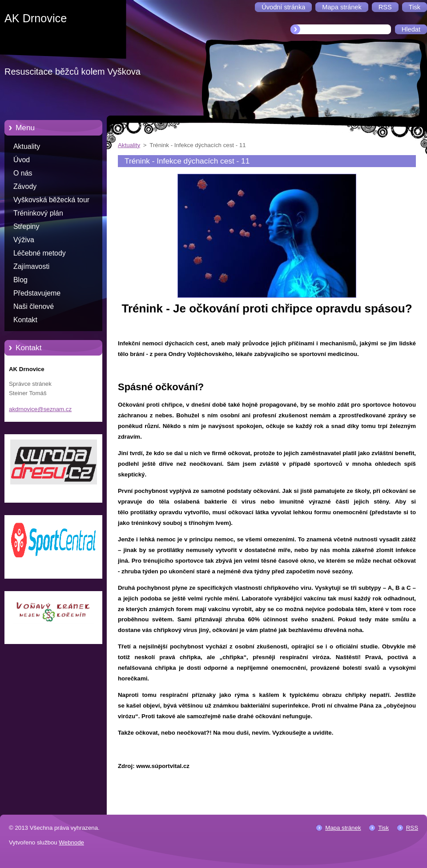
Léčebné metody (40, 253)
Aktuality (27, 146)
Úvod (22, 160)
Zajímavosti (31, 266)
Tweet (408, 781)
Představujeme (37, 293)
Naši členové (34, 306)
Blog (20, 280)
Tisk (383, 828)
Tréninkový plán (38, 213)
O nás (23, 173)
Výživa (24, 240)
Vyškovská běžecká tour (51, 200)
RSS (412, 828)
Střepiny (26, 226)
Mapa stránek (343, 828)
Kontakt (25, 320)
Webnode (71, 842)
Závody (25, 186)
